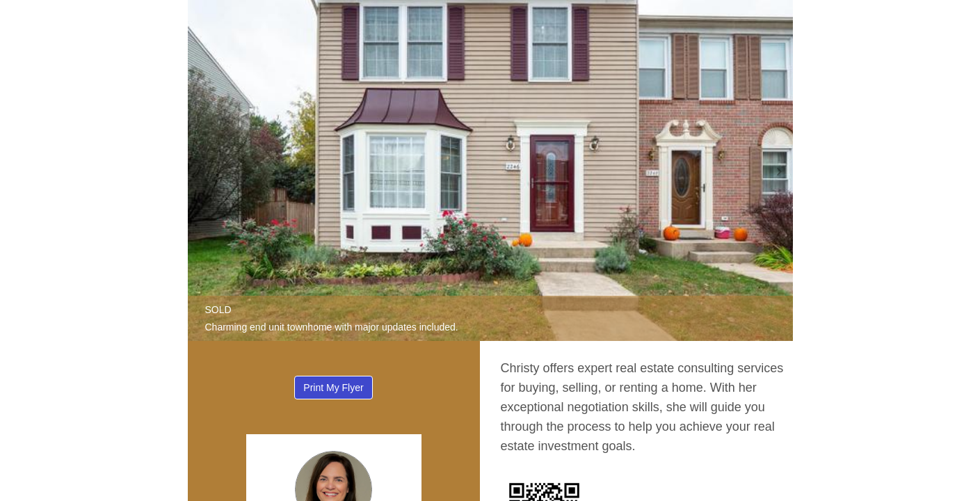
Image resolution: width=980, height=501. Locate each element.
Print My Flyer (333, 388)
